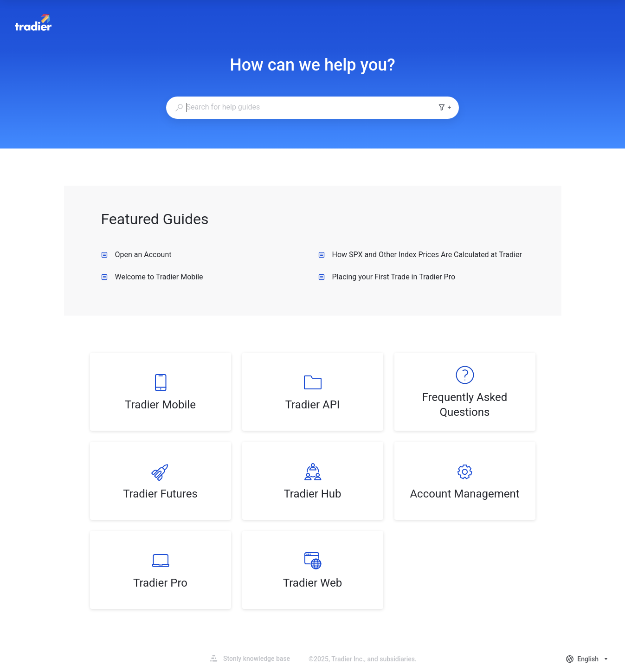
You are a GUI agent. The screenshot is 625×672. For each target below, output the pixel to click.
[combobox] (297, 107)
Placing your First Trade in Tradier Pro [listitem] (387, 277)
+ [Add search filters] (445, 107)
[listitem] (161, 392)
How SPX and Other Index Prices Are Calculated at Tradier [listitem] (420, 255)
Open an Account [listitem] (136, 255)
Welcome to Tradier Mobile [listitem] (152, 277)
